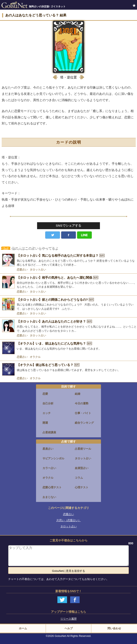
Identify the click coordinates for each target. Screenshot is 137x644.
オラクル (35, 357)
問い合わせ (114, 628)
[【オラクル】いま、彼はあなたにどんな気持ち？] (68, 348)
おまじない (49, 497)
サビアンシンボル (53, 458)
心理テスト (82, 487)
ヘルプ (69, 628)
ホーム (23, 628)
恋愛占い (22, 270)
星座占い (48, 449)
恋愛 (45, 394)
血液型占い (82, 468)
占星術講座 (49, 432)
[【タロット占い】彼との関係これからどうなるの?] (68, 304)
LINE (84, 235)
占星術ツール (83, 449)
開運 (45, 423)
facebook (68, 235)
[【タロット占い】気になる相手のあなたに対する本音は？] (68, 260)
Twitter (53, 235)
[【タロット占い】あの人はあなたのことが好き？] (68, 326)
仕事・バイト (83, 413)
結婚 (78, 394)
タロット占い (38, 270)
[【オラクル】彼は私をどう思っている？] (68, 369)
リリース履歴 (68, 619)
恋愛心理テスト (52, 487)
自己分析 (48, 403)
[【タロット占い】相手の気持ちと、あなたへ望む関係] (68, 282)
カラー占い (49, 468)
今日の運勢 (82, 403)
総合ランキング (84, 423)
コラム (79, 478)
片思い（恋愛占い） (69, 520)
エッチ (47, 413)
